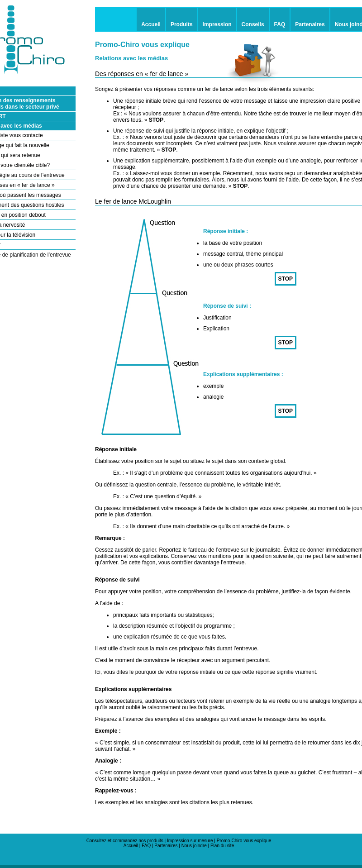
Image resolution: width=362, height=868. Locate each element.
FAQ (146, 846)
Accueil (131, 846)
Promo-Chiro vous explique (244, 841)
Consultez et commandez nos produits (125, 841)
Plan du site (222, 846)
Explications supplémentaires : (243, 374)
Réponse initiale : (226, 231)
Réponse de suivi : (227, 306)
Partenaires (166, 846)
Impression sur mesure (190, 841)
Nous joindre (194, 846)
